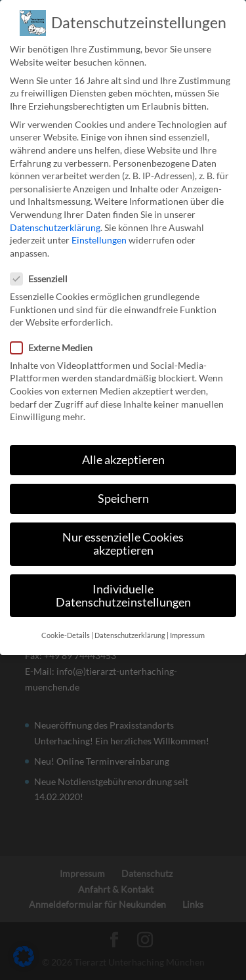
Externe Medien (57, 336)
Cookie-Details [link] (66, 624)
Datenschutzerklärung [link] (55, 216)
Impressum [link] (187, 624)
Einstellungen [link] (99, 229)
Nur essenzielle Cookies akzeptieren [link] (123, 533)
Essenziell (44, 268)
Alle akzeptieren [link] (123, 449)
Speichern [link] (123, 488)
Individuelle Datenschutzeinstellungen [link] (123, 585)
